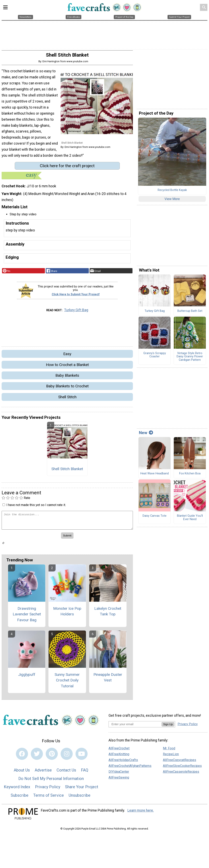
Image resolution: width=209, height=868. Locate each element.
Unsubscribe (80, 797)
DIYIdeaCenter (119, 773)
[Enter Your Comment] (67, 522)
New (146, 434)
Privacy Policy (48, 788)
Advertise (43, 772)
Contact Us (66, 772)
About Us (22, 772)
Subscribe (20, 797)
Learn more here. (141, 812)
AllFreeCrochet (119, 750)
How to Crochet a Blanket (67, 366)
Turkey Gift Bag (76, 312)
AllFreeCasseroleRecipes (181, 773)
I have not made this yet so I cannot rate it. (36, 507)
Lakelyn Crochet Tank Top (108, 613)
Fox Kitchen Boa (190, 475)
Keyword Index (17, 788)
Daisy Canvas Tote (155, 517)
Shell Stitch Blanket (67, 470)
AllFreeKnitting (119, 755)
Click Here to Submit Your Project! (76, 296)
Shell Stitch (67, 399)
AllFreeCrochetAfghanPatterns (130, 767)
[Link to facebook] (22, 755)
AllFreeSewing (119, 779)
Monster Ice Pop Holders (67, 613)
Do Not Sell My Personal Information (51, 780)
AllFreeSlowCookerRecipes (182, 767)
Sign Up (168, 726)
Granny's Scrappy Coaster (155, 356)
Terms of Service (49, 797)
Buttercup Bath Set (190, 313)
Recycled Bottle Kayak (172, 192)
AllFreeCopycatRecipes (180, 761)
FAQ (85, 772)
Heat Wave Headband (155, 475)
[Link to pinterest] (52, 755)
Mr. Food (169, 750)
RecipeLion (171, 755)
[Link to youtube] (82, 755)
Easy (67, 355)
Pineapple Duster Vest (108, 679)
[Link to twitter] (37, 755)
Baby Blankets (67, 377)
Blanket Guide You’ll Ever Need (190, 519)
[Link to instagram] (67, 755)
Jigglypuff (27, 676)
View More (172, 201)
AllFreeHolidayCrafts (123, 761)
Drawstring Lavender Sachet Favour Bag (27, 616)
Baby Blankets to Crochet (67, 388)
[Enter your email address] (135, 726)
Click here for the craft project (67, 167)
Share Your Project (82, 788)
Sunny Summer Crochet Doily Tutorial (67, 682)
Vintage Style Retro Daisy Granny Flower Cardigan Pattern (190, 358)
